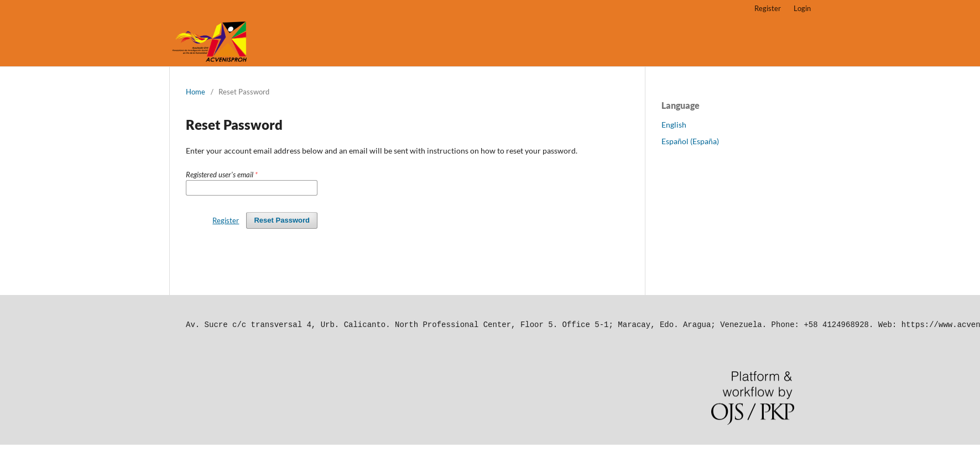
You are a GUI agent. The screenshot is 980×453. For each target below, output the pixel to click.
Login (802, 8)
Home (196, 92)
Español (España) (690, 141)
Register (768, 8)
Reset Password (282, 220)
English (674, 125)
